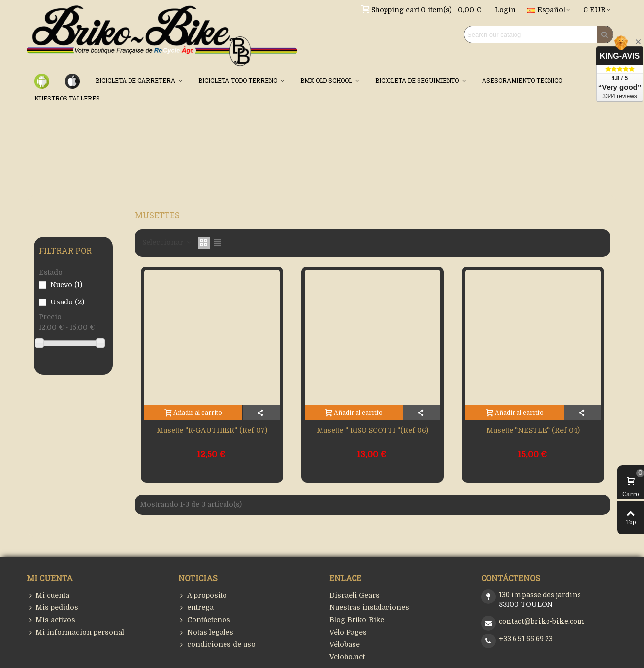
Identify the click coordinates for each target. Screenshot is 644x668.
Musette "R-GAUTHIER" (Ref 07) (212, 430)
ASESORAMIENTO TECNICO (522, 80)
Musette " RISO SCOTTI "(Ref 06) (372, 430)
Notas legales (206, 632)
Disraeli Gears (354, 595)
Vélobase (345, 644)
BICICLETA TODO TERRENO (239, 80)
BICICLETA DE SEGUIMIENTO (418, 80)
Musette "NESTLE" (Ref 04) (533, 430)
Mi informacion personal (75, 632)
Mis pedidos (52, 608)
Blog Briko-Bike (357, 620)
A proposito (203, 595)
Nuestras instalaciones (369, 607)
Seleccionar (167, 242)
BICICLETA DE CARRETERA (136, 80)
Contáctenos (204, 620)
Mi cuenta (48, 595)
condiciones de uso (217, 645)
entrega (196, 608)
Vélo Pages (348, 632)
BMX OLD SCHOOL (327, 80)
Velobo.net (347, 657)
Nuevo (66, 285)
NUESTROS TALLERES (67, 98)
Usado (67, 302)
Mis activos (51, 620)
